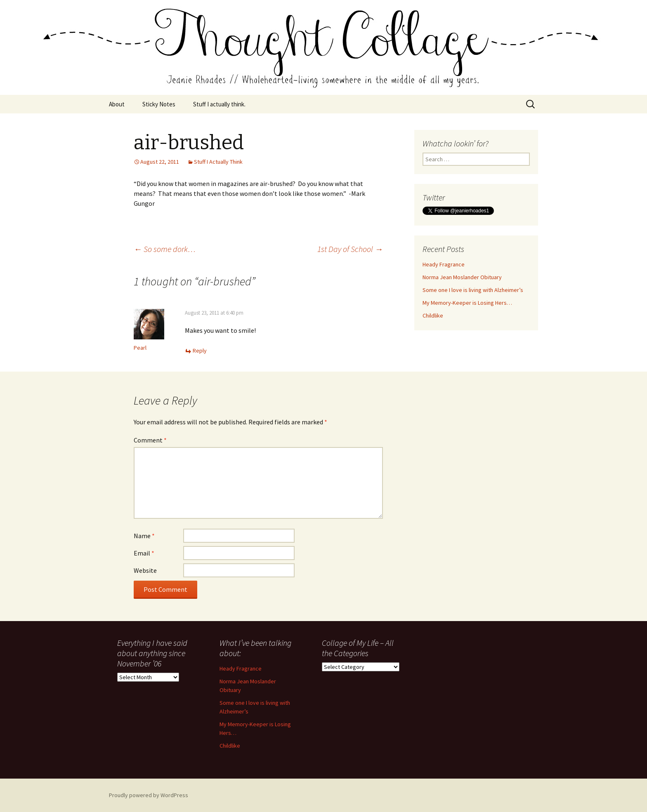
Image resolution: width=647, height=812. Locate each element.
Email (144, 553)
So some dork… (165, 249)
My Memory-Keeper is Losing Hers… (467, 303)
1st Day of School (350, 249)
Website (145, 570)
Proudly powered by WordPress (149, 795)
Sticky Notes (159, 104)
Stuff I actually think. (219, 104)
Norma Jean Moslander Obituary (462, 277)
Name (144, 536)
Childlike (433, 315)
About (117, 104)
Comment (150, 440)
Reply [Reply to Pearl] (200, 351)
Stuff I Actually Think (218, 162)
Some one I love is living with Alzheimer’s (473, 290)
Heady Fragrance (444, 264)
